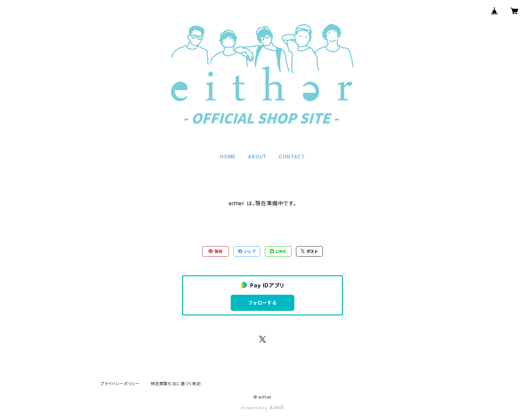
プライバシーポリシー (120, 384)
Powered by (262, 408)
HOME (228, 157)
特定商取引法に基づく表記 (176, 384)
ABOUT (257, 157)
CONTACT (292, 157)
